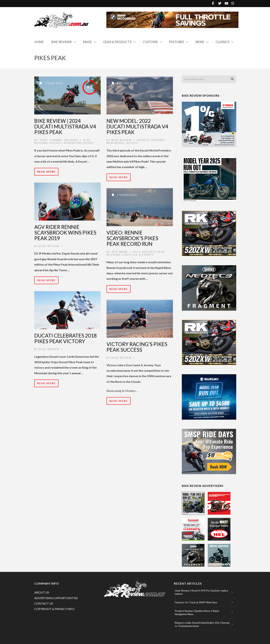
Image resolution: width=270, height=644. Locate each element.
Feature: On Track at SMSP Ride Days (196, 602)
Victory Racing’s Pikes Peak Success (137, 347)
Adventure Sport (79, 143)
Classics (222, 42)
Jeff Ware (119, 252)
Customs (150, 42)
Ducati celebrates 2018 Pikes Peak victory (66, 338)
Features (177, 42)
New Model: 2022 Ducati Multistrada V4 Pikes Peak (137, 126)
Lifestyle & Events (138, 255)
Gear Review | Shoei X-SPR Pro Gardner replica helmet (201, 592)
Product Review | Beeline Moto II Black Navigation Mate (197, 612)
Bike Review (121, 140)
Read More (46, 172)
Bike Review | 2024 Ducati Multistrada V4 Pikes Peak (65, 126)
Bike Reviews (62, 42)
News (200, 42)
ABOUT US (42, 592)
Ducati (56, 143)
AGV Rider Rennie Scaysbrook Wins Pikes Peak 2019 (65, 233)
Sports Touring (151, 140)
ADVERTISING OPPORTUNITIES (56, 598)
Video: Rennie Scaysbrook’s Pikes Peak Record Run (132, 238)
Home (39, 42)
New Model (116, 143)
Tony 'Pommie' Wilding (59, 140)
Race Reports (145, 252)
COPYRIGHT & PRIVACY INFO (54, 609)
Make (87, 42)
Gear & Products (117, 42)
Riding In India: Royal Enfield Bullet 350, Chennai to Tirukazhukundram (202, 624)
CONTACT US (44, 603)
